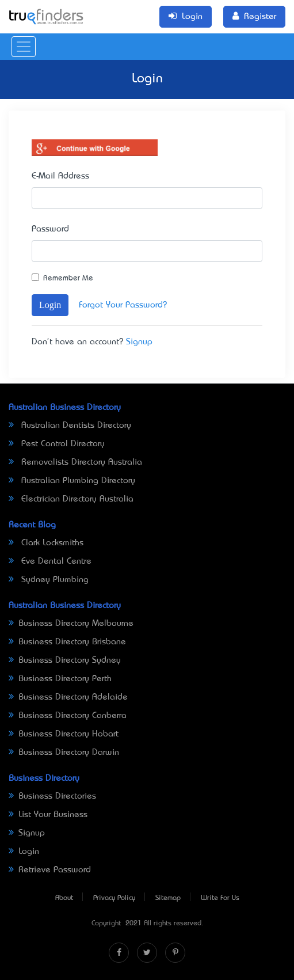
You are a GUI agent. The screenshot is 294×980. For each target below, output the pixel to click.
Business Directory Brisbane (67, 642)
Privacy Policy (114, 898)
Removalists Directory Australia (75, 462)
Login (50, 305)
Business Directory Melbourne (71, 624)
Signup (139, 342)
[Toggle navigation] (24, 47)
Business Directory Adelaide (68, 697)
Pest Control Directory (57, 444)
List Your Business (48, 815)
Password (50, 229)
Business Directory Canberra (68, 716)
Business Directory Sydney (65, 660)
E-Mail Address (60, 176)
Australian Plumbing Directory (72, 481)
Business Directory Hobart (64, 734)
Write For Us (220, 898)
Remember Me (68, 278)
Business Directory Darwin (64, 753)
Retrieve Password (50, 870)
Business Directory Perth (60, 679)
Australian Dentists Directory (70, 426)
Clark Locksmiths (46, 543)
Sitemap (168, 898)
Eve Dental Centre (50, 561)
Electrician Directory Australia (71, 499)
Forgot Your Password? (123, 305)
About (64, 898)
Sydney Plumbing (49, 580)
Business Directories (52, 796)
